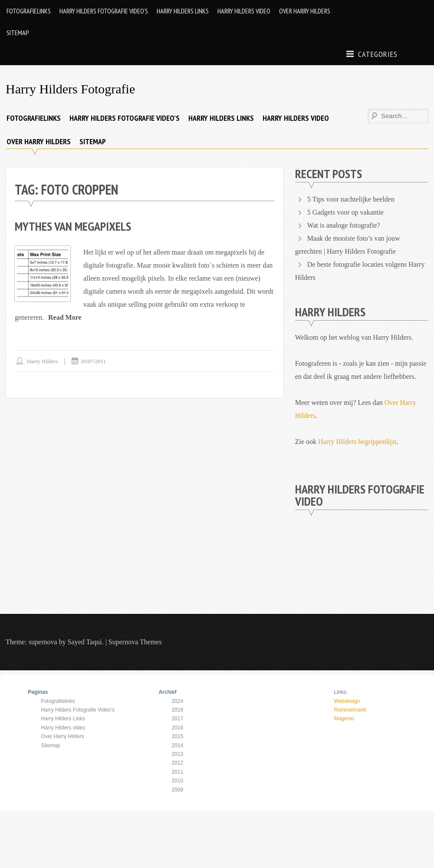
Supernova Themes (135, 642)
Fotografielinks (29, 11)
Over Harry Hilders (305, 11)
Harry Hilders (43, 361)
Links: (340, 692)
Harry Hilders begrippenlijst (357, 442)
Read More (65, 317)
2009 (177, 790)
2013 (177, 754)
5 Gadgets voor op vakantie (345, 212)
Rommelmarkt (350, 710)
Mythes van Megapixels (73, 226)
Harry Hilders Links (183, 11)
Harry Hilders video (244, 11)
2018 (177, 710)
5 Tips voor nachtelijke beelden (351, 199)
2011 (177, 772)
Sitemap (18, 33)
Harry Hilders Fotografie (70, 89)
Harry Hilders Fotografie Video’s (104, 11)
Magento (344, 719)
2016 (177, 728)
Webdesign (347, 701)
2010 (177, 781)
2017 (177, 719)
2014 (177, 745)
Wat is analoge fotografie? (344, 225)
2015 (177, 736)
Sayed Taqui (85, 642)
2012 (177, 763)
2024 (177, 701)
